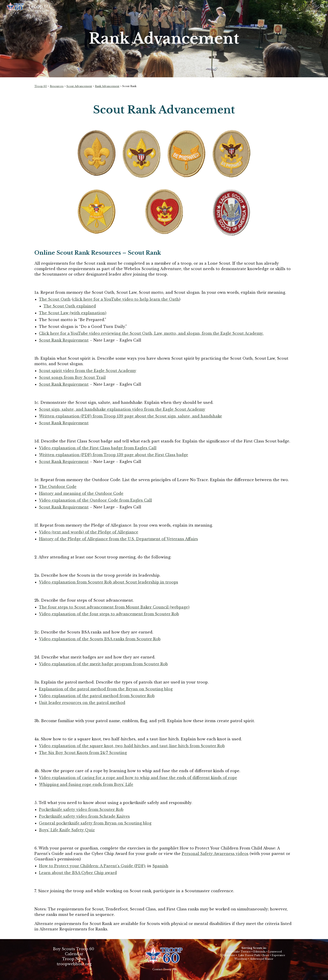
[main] (164, 39)
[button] (323, 6)
